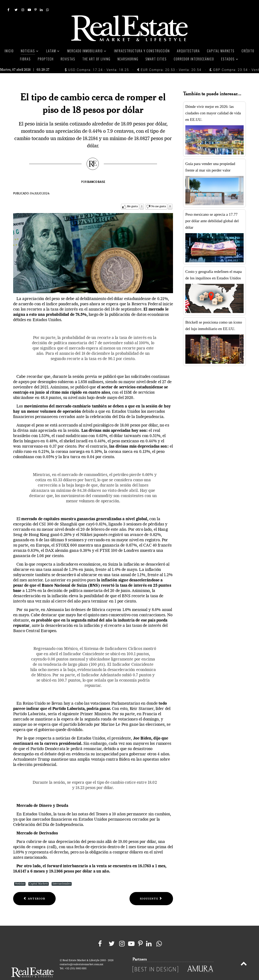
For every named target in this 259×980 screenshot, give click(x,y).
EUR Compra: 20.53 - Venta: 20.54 (169, 61)
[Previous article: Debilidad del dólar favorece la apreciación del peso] (34, 889)
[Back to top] (244, 955)
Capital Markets (39, 875)
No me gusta (159, 197)
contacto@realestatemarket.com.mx (81, 955)
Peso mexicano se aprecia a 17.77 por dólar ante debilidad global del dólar (212, 212)
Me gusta (132, 197)
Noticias (20, 875)
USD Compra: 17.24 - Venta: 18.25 (97, 61)
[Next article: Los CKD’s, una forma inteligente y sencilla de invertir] (151, 889)
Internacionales (62, 875)
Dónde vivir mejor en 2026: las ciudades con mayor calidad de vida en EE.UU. (213, 104)
